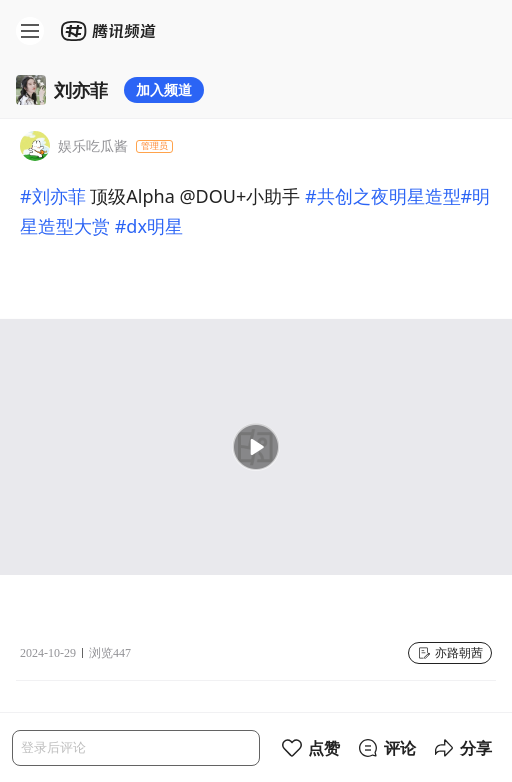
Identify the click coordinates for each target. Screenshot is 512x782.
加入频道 (164, 89)
